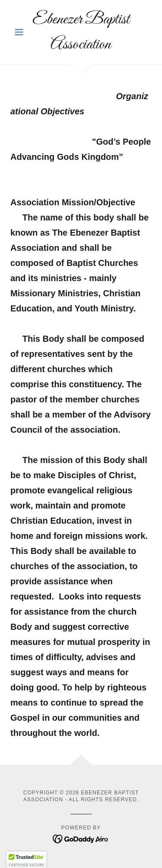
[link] (81, 32)
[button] (21, 32)
